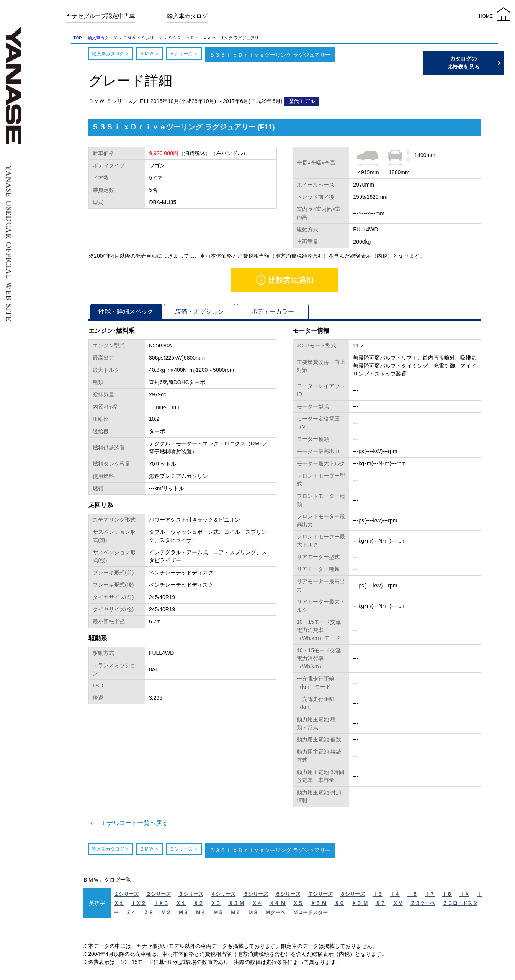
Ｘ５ (298, 906)
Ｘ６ (339, 906)
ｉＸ (464, 896)
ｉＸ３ (161, 906)
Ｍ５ (218, 915)
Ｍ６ (235, 915)
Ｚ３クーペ (423, 906)
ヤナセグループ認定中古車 (101, 16)
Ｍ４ (201, 915)
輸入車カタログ (187, 16)
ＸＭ (398, 906)
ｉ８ (447, 896)
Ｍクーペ (275, 915)
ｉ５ (412, 896)
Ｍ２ (166, 915)
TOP (77, 38)
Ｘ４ (257, 906)
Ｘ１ (181, 906)
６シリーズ (288, 896)
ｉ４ (395, 896)
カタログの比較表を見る (479, 63)
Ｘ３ (216, 906)
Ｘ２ (198, 906)
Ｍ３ (183, 915)
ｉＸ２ (138, 906)
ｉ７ (430, 896)
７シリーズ (320, 896)
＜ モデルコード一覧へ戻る (138, 824)
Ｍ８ (253, 915)
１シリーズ (126, 896)
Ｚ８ (149, 915)
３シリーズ (191, 896)
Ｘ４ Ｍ (277, 906)
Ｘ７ (380, 906)
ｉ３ (378, 896)
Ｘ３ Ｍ (236, 906)
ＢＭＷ (129, 38)
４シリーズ (223, 896)
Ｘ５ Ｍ (319, 906)
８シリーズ (352, 896)
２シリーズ (158, 896)
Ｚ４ (131, 915)
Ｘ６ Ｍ (360, 906)
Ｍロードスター (310, 915)
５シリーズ (152, 38)
